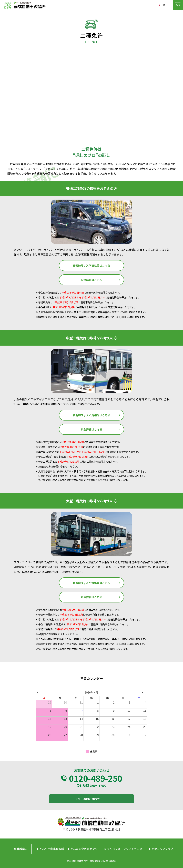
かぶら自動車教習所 (52, 849)
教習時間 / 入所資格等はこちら (91, 266)
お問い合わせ (91, 799)
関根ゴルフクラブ (162, 849)
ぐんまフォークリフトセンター (126, 849)
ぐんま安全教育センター (85, 849)
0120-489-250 (96, 778)
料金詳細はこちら (91, 280)
